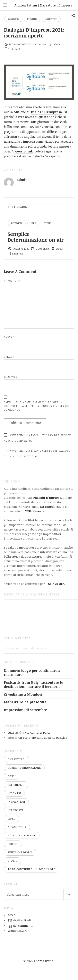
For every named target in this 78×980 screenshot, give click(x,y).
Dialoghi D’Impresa (46, 112)
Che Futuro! (17, 759)
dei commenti (20, 926)
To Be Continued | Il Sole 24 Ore (32, 869)
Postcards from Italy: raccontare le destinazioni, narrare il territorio (34, 684)
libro (33, 223)
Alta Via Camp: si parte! (35, 732)
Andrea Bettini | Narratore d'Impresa (43, 5)
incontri (32, 19)
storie (48, 223)
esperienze (13, 19)
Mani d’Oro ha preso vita (25, 702)
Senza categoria (20, 852)
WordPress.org (17, 931)
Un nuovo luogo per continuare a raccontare (32, 672)
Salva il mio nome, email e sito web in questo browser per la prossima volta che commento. (37, 406)
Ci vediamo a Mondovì (23, 694)
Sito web (11, 377)
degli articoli (19, 920)
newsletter (17, 827)
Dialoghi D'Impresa (47, 498)
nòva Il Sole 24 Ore (22, 835)
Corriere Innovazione (24, 768)
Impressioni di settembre (25, 710)
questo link (24, 151)
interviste (17, 223)
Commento (12, 281)
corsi (12, 776)
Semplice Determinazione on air (35, 237)
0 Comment (40, 44)
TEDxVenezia (35, 511)
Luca (11, 732)
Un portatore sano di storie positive (43, 738)
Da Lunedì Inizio (52, 507)
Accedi (12, 915)
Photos (13, 844)
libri (31, 520)
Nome (9, 337)
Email (9, 357)
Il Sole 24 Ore (55, 584)
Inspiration (51, 19)
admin (57, 44)
